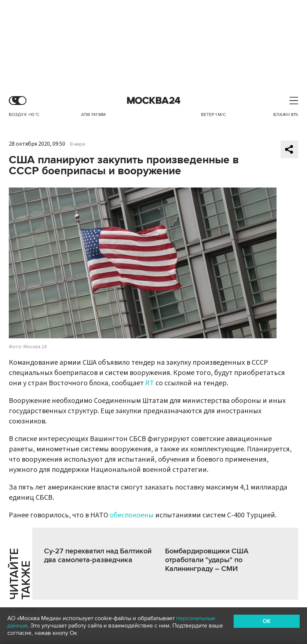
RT (150, 383)
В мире (78, 144)
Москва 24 (154, 101)
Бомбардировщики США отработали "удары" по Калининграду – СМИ (207, 560)
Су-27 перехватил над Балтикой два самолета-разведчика (98, 556)
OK (267, 621)
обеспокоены (132, 515)
